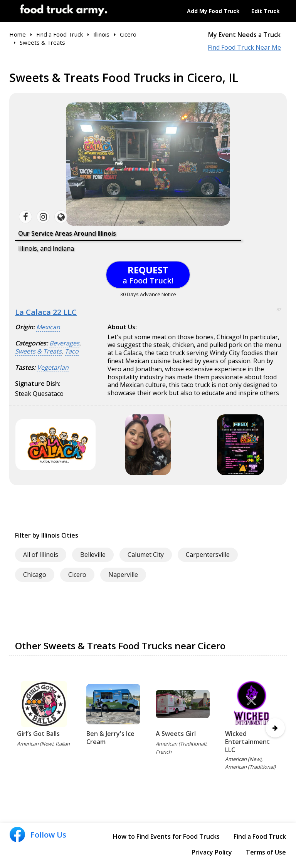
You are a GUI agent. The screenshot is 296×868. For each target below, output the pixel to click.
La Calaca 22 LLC (46, 312)
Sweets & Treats (38, 351)
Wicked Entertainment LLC (247, 742)
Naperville (123, 575)
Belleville (93, 555)
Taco (72, 351)
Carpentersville (208, 555)
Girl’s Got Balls (38, 734)
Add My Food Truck (213, 11)
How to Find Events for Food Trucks (166, 836)
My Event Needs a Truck (244, 35)
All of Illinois (41, 555)
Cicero (77, 575)
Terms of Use (266, 852)
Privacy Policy (212, 852)
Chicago (35, 575)
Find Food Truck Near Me (244, 48)
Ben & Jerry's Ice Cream (110, 738)
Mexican (48, 327)
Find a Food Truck (260, 836)
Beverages (64, 343)
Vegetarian (53, 368)
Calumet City (146, 555)
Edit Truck (266, 11)
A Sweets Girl (176, 734)
